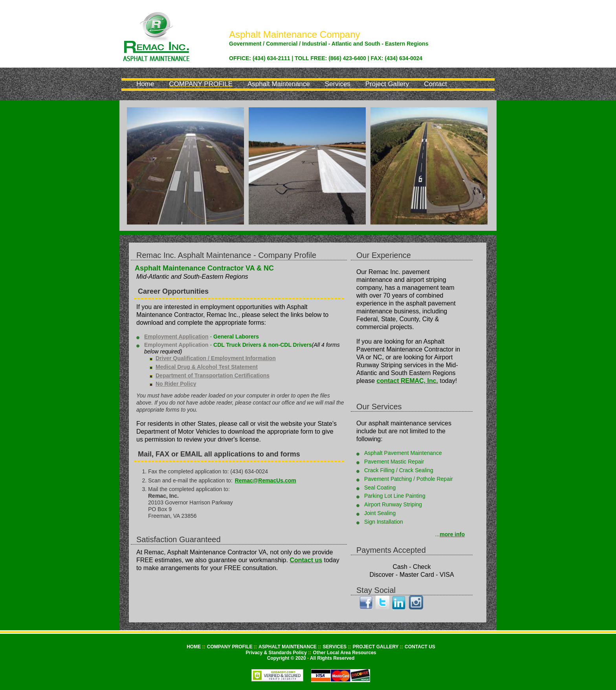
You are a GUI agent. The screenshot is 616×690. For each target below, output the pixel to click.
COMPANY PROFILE (230, 647)
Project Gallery (387, 84)
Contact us (306, 560)
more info (452, 534)
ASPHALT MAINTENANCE (288, 647)
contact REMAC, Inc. (407, 381)
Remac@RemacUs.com (266, 480)
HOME (194, 647)
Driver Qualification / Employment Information (216, 358)
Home (145, 84)
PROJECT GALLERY (376, 647)
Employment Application (176, 337)
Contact (435, 84)
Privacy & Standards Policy (277, 653)
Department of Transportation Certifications (213, 375)
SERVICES (335, 647)
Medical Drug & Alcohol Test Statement (207, 367)
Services (338, 84)
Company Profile (201, 84)
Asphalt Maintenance (279, 84)
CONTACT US (420, 647)
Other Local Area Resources (345, 653)
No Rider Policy (176, 384)
